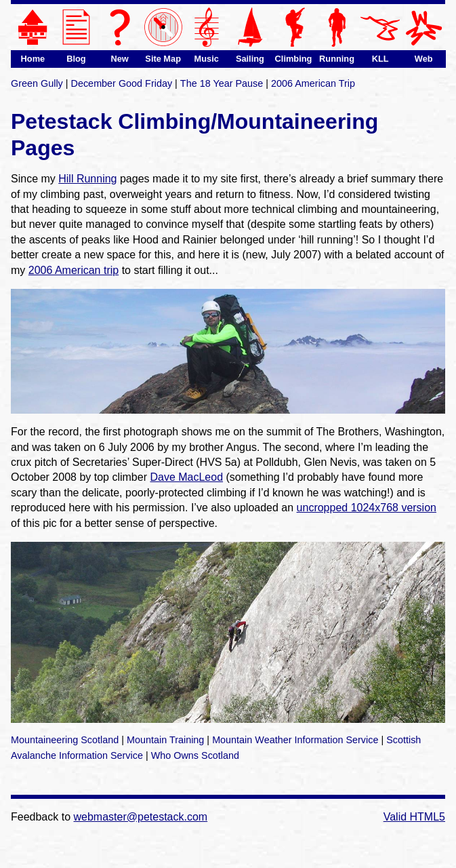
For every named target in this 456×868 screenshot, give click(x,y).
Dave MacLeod (186, 477)
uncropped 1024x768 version (367, 508)
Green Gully (37, 83)
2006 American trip (74, 270)
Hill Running (87, 179)
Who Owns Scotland (195, 755)
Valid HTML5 (414, 817)
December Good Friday (122, 83)
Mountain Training (165, 740)
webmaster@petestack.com (141, 817)
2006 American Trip (313, 83)
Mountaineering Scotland (65, 740)
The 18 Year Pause (222, 83)
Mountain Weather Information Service (295, 740)
